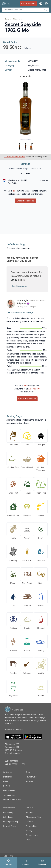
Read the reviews (20, 286)
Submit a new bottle (12, 800)
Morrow (28, 140)
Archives (29, 781)
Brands (6, 781)
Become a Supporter (14, 730)
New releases (9, 790)
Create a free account (15, 157)
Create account (28, 4)
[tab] (8, 863)
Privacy (29, 831)
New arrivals (31, 777)
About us (30, 812)
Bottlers (7, 786)
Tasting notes (9, 795)
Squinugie (23, 300)
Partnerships (31, 826)
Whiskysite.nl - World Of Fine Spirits (18, 182)
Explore (8, 19)
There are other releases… (18, 248)
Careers (29, 822)
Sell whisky (8, 817)
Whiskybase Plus (33, 817)
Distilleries (8, 777)
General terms (32, 835)
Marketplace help (11, 822)
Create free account (26, 201)
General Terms (10, 826)
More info (26, 76)
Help (28, 840)
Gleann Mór (18, 19)
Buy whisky (8, 812)
